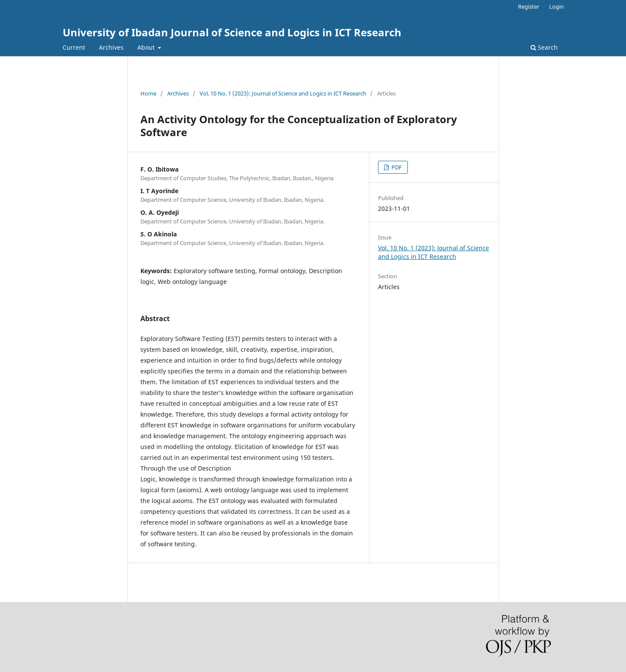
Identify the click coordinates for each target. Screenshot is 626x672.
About (147, 47)
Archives (111, 47)
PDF (396, 167)
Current (74, 47)
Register (529, 6)
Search (544, 47)
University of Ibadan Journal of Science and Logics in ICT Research (232, 32)
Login (556, 6)
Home (148, 93)
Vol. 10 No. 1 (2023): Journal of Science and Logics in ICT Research (283, 93)
